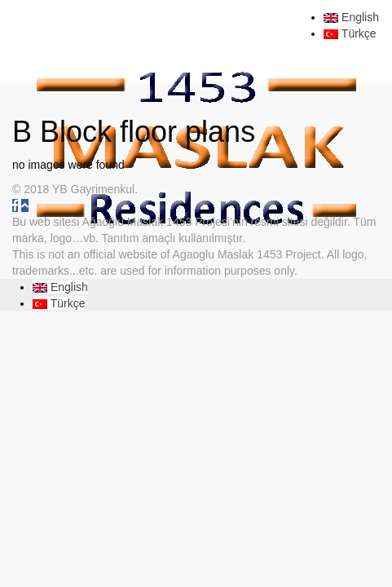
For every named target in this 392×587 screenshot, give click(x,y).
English (351, 17)
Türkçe (350, 33)
